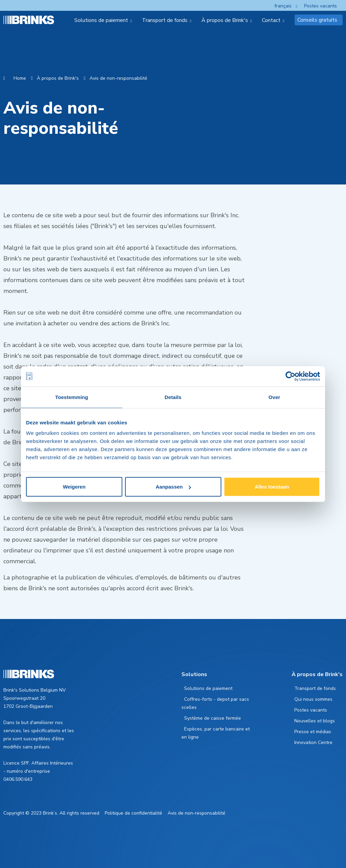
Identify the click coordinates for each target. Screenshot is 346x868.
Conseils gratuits (317, 20)
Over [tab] (275, 397)
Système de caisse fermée (213, 718)
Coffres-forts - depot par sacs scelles (215, 703)
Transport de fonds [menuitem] (165, 20)
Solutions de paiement (208, 688)
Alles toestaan (272, 487)
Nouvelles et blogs (315, 721)
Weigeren (74, 487)
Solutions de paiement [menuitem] (101, 20)
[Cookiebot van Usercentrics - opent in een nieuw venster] (290, 376)
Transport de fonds (315, 688)
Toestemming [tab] (72, 397)
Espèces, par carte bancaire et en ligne (216, 733)
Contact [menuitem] (271, 20)
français (283, 6)
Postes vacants (320, 6)
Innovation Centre (313, 742)
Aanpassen (173, 487)
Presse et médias (313, 732)
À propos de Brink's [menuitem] (225, 20)
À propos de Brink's (58, 78)
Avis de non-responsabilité (118, 78)
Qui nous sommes (313, 699)
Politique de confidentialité (133, 813)
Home (20, 78)
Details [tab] (173, 397)
